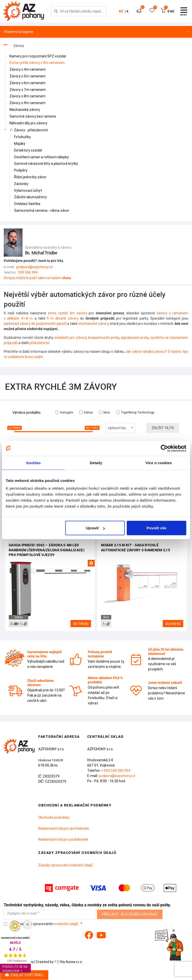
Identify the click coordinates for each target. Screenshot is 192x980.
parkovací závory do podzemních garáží (35, 324)
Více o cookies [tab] (159, 463)
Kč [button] (121, 11)
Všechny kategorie (96, 32)
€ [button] (127, 11)
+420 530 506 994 (116, 771)
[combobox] (120, 428)
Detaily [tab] (96, 463)
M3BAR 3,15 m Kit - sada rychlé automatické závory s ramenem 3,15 (135, 548)
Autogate (64, 412)
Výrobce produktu (26, 413)
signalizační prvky (135, 338)
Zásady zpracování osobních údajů (65, 865)
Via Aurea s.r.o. (68, 962)
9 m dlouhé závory (62, 318)
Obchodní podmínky (54, 817)
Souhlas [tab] (33, 463)
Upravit (95, 528)
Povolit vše (156, 528)
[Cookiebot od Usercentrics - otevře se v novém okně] (164, 448)
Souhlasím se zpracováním (42, 924)
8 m (29, 318)
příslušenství (39, 343)
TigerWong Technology (135, 412)
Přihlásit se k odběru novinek (130, 914)
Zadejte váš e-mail (22, 913)
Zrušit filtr (163, 428)
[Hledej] (56, 11)
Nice (104, 412)
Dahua (86, 412)
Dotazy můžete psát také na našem (37, 278)
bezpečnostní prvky (103, 338)
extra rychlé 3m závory (67, 313)
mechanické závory (93, 324)
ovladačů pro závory (70, 338)
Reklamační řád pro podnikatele (63, 839)
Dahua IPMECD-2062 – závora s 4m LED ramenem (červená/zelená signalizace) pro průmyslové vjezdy (47, 550)
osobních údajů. (66, 924)
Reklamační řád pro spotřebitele (64, 828)
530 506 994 (28, 272)
